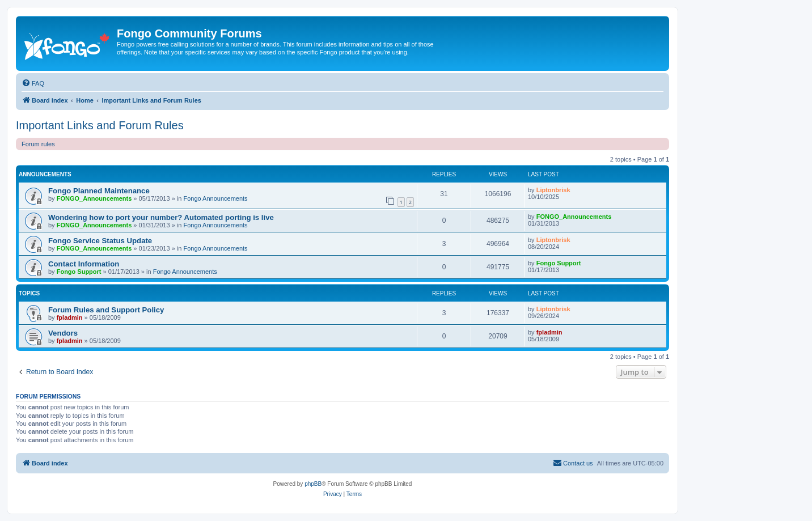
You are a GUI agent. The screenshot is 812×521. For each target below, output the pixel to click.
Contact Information (84, 264)
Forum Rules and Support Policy (106, 310)
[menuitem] (33, 83)
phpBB (313, 484)
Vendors (63, 333)
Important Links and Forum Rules (100, 125)
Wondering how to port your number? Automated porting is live (161, 217)
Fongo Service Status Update (100, 241)
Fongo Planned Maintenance (99, 191)
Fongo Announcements (215, 198)
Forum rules (38, 144)
